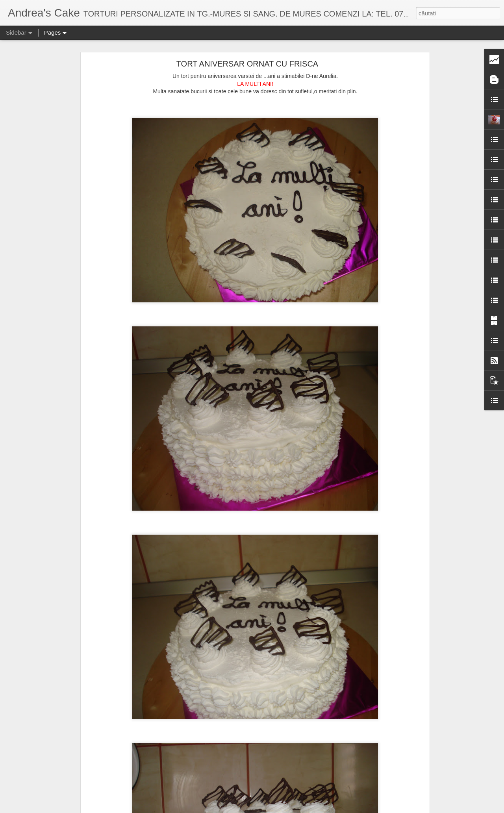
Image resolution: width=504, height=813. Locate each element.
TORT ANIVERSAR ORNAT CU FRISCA (247, 64)
